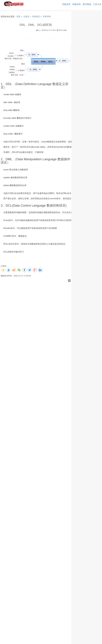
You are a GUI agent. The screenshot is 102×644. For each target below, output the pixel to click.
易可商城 (87, 4)
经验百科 (77, 4)
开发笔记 (36, 16)
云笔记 (26, 16)
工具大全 (97, 4)
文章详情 (47, 16)
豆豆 (39, 30)
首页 (18, 16)
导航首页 (66, 4)
